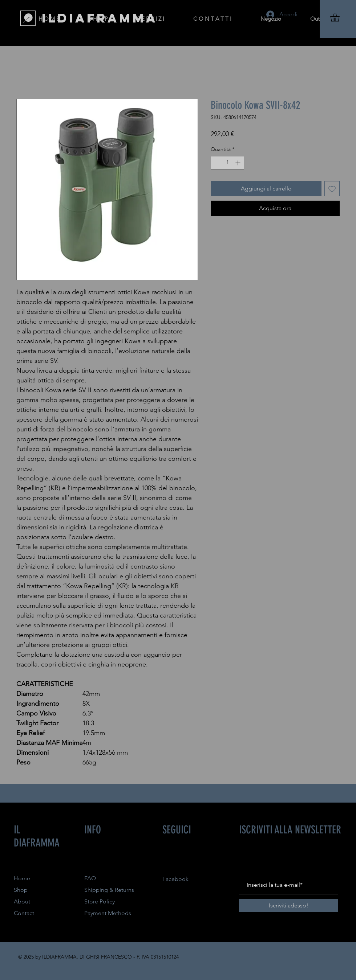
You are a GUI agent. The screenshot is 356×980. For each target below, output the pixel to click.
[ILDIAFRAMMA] (100, 18)
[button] (340, 17)
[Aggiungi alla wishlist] (332, 189)
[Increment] (238, 163)
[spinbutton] (227, 163)
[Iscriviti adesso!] (288, 906)
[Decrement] (216, 163)
